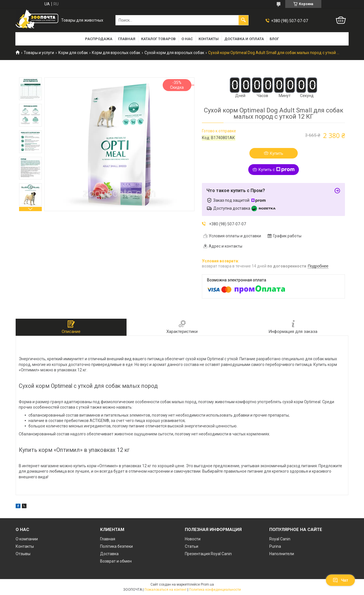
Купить (277, 153)
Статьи (192, 546)
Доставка (109, 554)
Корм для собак (73, 53)
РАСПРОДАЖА (99, 39)
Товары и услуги (39, 53)
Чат (340, 580)
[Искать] (243, 20)
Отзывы (23, 554)
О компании (27, 539)
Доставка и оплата (244, 39)
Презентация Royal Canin (208, 554)
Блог (274, 39)
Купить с (277, 170)
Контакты (209, 39)
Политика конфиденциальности (215, 590)
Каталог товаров (158, 39)
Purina (275, 546)
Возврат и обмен (116, 561)
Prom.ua (207, 584)
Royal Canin (280, 539)
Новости (193, 539)
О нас (187, 39)
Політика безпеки (116, 546)
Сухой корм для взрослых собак (174, 53)
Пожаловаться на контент (166, 590)
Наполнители (282, 554)
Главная (127, 39)
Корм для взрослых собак (116, 53)
